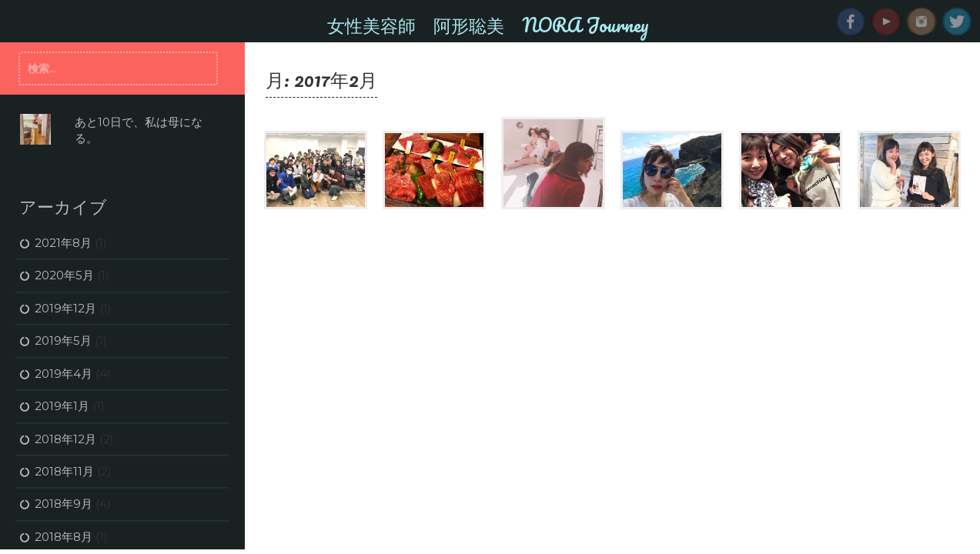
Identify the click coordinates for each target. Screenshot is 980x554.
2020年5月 (64, 275)
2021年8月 (63, 243)
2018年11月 (64, 471)
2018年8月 (64, 537)
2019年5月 (63, 340)
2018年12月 (65, 439)
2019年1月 (62, 406)
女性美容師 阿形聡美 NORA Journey (488, 25)
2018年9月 (64, 504)
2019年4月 (64, 374)
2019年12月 (65, 308)
